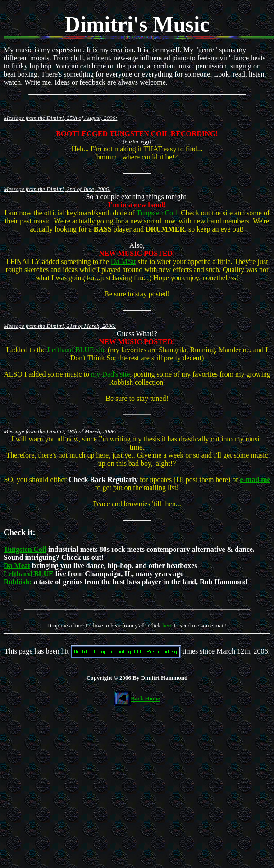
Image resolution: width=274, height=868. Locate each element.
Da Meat (123, 261)
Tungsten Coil (157, 213)
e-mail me (255, 479)
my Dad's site (110, 374)
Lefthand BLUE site (77, 350)
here (167, 625)
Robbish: (18, 582)
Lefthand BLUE (29, 574)
